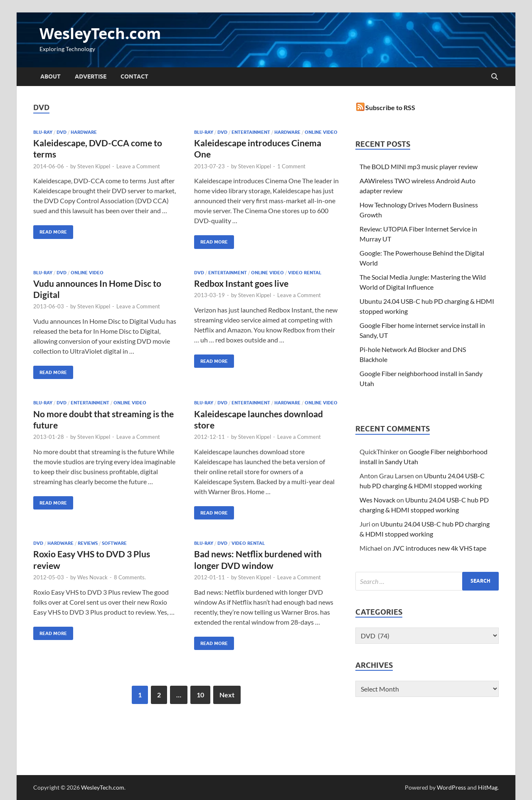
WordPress (451, 787)
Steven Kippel (94, 166)
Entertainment (251, 132)
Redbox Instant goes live (241, 283)
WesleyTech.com (100, 33)
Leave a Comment (138, 166)
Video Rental (305, 273)
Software (114, 543)
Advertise (91, 76)
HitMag (488, 787)
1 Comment (291, 166)
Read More (50, 230)
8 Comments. (130, 577)
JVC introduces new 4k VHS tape (439, 548)
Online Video (321, 132)
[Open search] (495, 77)
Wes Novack (92, 577)
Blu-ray (43, 132)
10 (200, 695)
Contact (134, 76)
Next (227, 695)
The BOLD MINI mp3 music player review (419, 166)
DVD (62, 132)
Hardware (84, 132)
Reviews (88, 543)
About (50, 76)
